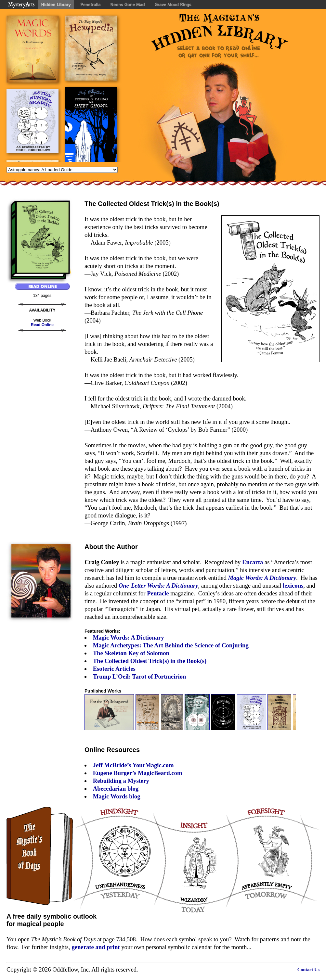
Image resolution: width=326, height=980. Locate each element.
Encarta (253, 562)
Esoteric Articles (114, 669)
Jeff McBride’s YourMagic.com (133, 765)
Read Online (42, 325)
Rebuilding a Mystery (121, 781)
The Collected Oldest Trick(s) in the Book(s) (150, 661)
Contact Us (308, 970)
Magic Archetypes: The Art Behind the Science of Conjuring (171, 645)
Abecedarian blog (116, 789)
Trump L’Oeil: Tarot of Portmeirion (140, 676)
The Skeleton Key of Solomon (131, 653)
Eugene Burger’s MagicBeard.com (138, 773)
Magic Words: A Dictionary (129, 637)
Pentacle (158, 593)
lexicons (293, 585)
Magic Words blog (117, 796)
